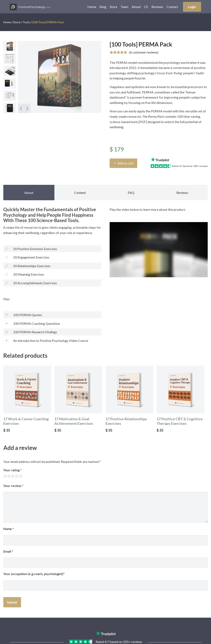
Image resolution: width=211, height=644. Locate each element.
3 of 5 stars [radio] (13, 476)
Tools (26, 22)
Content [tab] (80, 193)
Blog (103, 7)
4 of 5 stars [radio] (17, 476)
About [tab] (29, 193)
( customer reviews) (144, 52)
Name (9, 529)
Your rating (12, 470)
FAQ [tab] (131, 193)
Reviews (157, 7)
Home (92, 7)
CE (146, 7)
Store (113, 7)
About (136, 7)
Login (192, 7)
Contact (172, 7)
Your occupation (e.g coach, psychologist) (33, 574)
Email (8, 551)
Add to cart (125, 163)
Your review (13, 486)
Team (124, 7)
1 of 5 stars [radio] (5, 476)
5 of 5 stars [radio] (21, 476)
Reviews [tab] (182, 193)
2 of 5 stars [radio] (9, 476)
